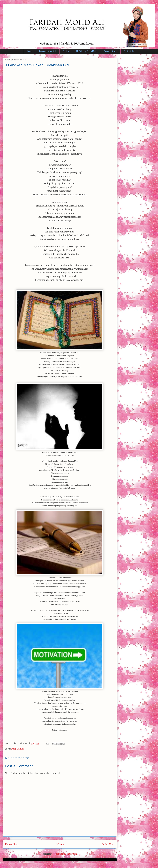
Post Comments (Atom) (66, 854)
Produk (66, 51)
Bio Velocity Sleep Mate (87, 51)
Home (30, 51)
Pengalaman (18, 748)
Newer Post (12, 844)
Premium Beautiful (47, 51)
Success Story (110, 51)
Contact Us (129, 51)
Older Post (108, 844)
